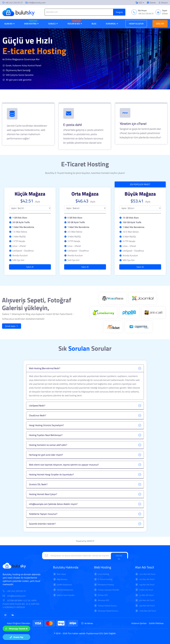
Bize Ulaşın (54, 574)
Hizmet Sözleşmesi (57, 590)
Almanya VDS (96, 600)
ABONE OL (119, 557)
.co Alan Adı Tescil (138, 595)
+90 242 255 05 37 (14, 3)
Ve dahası (87, 623)
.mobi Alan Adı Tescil (140, 611)
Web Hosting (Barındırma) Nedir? (45, 376)
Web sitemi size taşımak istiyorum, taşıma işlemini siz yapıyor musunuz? (64, 472)
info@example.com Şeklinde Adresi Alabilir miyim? (53, 512)
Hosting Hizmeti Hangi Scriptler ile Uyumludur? (51, 482)
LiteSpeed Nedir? (37, 413)
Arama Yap (16, 637)
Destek (151, 3)
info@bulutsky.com (35, 3)
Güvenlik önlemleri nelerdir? (42, 532)
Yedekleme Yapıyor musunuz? (43, 522)
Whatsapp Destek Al (16, 629)
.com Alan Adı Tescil (139, 574)
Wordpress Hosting (98, 585)
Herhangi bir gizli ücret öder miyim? (46, 463)
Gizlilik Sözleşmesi (57, 585)
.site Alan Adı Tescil (139, 606)
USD (139, 3)
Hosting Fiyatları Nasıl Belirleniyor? (46, 443)
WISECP (91, 541)
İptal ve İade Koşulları (58, 595)
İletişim (163, 3)
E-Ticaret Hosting (97, 579)
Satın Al (30, 259)
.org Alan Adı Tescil (139, 585)
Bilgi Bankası (54, 579)
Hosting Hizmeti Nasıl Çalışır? (43, 502)
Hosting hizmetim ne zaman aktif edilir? (48, 453)
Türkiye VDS (95, 595)
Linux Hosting (96, 574)
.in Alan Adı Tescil (138, 590)
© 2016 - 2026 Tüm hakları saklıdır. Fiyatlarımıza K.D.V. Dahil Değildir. (85, 633)
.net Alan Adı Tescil (139, 579)
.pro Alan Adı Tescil (139, 600)
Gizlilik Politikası (156, 623)
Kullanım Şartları (139, 623)
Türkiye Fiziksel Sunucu (99, 606)
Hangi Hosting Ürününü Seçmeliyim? (46, 433)
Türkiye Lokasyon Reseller (101, 590)
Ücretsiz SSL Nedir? (38, 492)
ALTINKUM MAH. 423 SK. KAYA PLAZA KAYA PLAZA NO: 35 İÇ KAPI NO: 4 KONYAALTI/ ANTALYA (29, 604)
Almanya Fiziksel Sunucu (100, 611)
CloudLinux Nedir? (38, 423)
